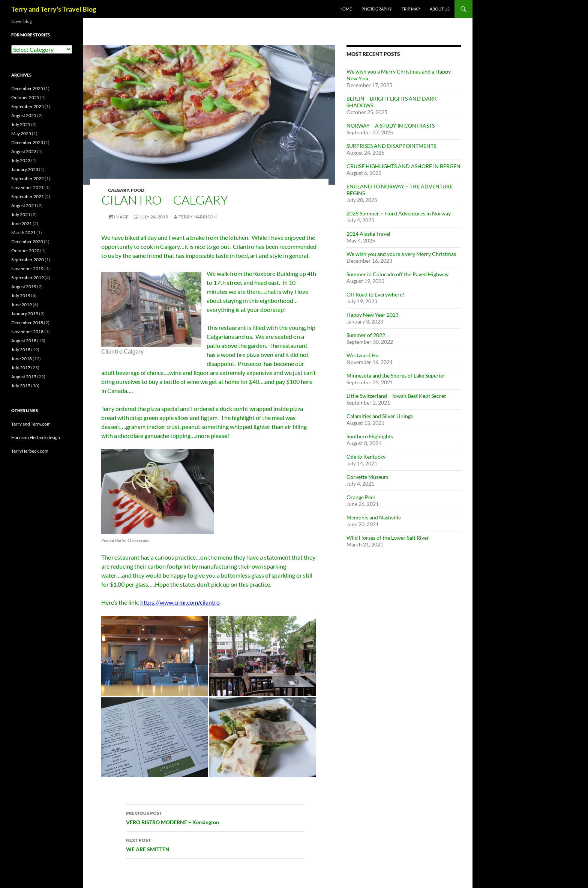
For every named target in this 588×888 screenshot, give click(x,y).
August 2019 (24, 287)
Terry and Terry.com (31, 424)
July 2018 (21, 350)
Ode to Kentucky (366, 457)
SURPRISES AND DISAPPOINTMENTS (391, 146)
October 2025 (25, 97)
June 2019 (22, 305)
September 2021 (28, 196)
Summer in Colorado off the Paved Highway (397, 274)
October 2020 (25, 251)
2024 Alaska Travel (368, 234)
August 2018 (24, 341)
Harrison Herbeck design (36, 437)
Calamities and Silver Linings (380, 416)
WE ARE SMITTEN (215, 844)
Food (138, 190)
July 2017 (21, 368)
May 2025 (21, 133)
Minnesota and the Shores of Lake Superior (396, 376)
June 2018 (22, 359)
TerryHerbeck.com (30, 451)
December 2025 (27, 88)
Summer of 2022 (366, 335)
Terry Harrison (198, 217)
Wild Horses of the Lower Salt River (388, 538)
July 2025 (21, 124)
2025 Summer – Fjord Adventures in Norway (399, 213)
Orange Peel (361, 497)
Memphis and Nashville (374, 517)
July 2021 (21, 214)
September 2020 (28, 260)
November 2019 (27, 269)
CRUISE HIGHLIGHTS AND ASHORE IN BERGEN (403, 166)
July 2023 (21, 160)
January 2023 (25, 169)
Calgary (118, 190)
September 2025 (28, 106)
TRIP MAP (411, 9)
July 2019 (21, 296)
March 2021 (23, 233)
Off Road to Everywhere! (375, 294)
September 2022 (28, 178)
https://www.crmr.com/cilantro (180, 602)
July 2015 (21, 386)
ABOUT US (440, 9)
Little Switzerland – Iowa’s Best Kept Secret (396, 396)
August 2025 (24, 115)
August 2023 (24, 151)
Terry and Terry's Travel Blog (54, 9)
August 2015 (24, 377)
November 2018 (27, 332)
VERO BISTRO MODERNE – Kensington (215, 817)
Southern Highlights (370, 436)
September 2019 (28, 278)
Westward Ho (363, 355)
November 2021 (27, 187)
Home (346, 9)
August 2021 (24, 205)
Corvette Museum (367, 477)
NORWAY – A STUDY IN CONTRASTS (391, 126)
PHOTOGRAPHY (377, 9)
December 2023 (27, 142)
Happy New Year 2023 (373, 315)
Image (121, 217)
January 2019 (25, 314)
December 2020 (27, 242)
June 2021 (22, 224)
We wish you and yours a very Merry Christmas (401, 254)
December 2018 (27, 323)
